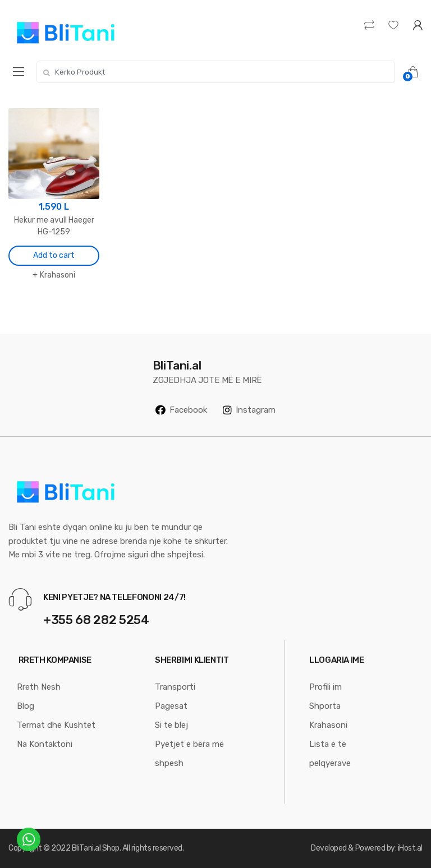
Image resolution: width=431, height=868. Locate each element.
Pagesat (171, 706)
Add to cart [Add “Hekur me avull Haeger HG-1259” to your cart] (54, 255)
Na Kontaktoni (45, 744)
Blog (26, 706)
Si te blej (171, 725)
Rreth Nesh (39, 687)
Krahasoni (58, 275)
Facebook (181, 410)
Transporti (175, 687)
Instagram (249, 410)
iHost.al (410, 848)
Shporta (325, 706)
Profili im (325, 687)
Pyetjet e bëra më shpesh (189, 754)
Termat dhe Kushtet (56, 725)
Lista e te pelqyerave (330, 754)
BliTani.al (86, 848)
